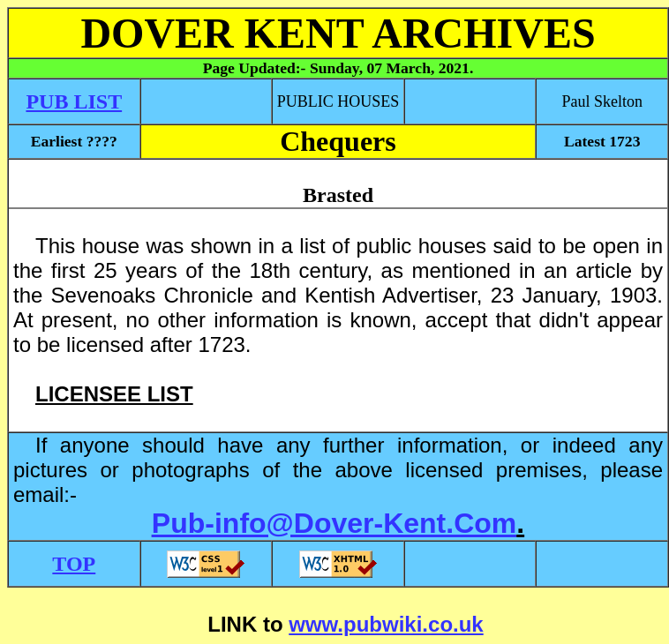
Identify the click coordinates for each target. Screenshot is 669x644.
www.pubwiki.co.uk (386, 624)
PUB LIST (74, 101)
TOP (74, 564)
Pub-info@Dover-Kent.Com (334, 523)
